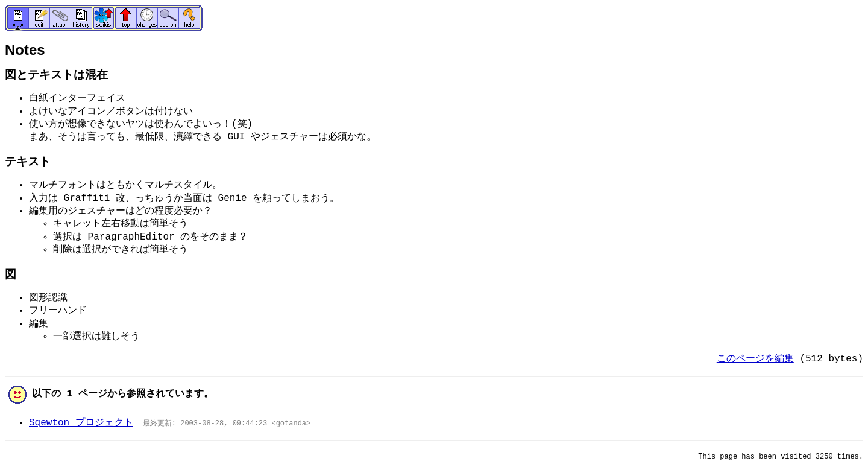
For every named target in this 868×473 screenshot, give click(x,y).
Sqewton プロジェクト (81, 423)
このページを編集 (755, 359)
